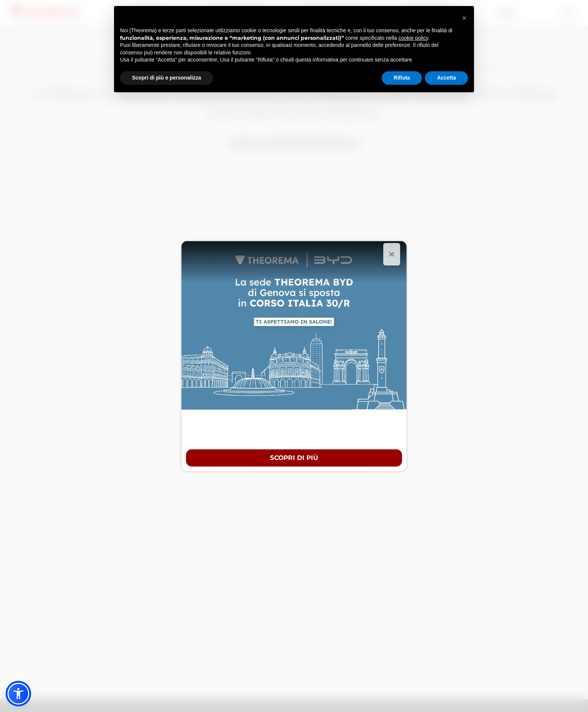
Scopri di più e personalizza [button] (166, 78)
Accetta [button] (446, 78)
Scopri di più (294, 458)
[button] (18, 694)
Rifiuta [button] (402, 78)
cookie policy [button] (413, 38)
